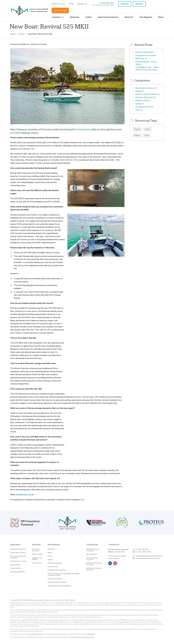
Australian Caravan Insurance (94, 569)
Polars (147, 129)
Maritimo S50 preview (145, 52)
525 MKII (16, 133)
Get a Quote (60, 10)
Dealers (125, 4)
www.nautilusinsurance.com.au (148, 558)
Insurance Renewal (36, 550)
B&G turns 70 (141, 59)
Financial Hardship (55, 579)
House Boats (15, 565)
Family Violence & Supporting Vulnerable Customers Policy (64, 574)
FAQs (71, 4)
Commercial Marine (18, 572)
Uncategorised (142, 107)
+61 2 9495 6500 (89, 634)
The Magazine (146, 17)
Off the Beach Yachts (19, 561)
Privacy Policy (53, 567)
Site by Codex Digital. (67, 600)
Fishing (138, 91)
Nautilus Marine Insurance (146, 94)
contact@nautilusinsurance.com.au (149, 556)
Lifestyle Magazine (55, 563)
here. (83, 500)
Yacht (138, 110)
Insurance (56, 17)
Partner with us (58, 4)
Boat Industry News (144, 88)
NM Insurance (92, 554)
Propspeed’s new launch (146, 55)
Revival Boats (82, 129)
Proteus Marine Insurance (92, 559)
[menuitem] (58, 4)
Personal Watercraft (144, 97)
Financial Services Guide (57, 582)
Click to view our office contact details (117, 557)
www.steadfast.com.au (35, 634)
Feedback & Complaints (57, 570)
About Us (129, 17)
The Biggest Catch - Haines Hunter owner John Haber (147, 68)
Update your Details (37, 559)
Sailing (138, 104)
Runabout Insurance (18, 549)
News (161, 17)
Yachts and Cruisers (18, 553)
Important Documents (108, 17)
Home (13, 34)
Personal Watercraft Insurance (18, 557)
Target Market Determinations (59, 586)
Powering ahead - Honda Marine (146, 63)
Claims (89, 17)
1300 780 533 (143, 549)
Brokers (139, 4)
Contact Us (82, 4)
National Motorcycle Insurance (94, 564)
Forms (50, 556)
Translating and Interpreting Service (82, 637)
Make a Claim (37, 554)
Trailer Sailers (16, 568)
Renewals (75, 17)
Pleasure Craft (141, 101)
